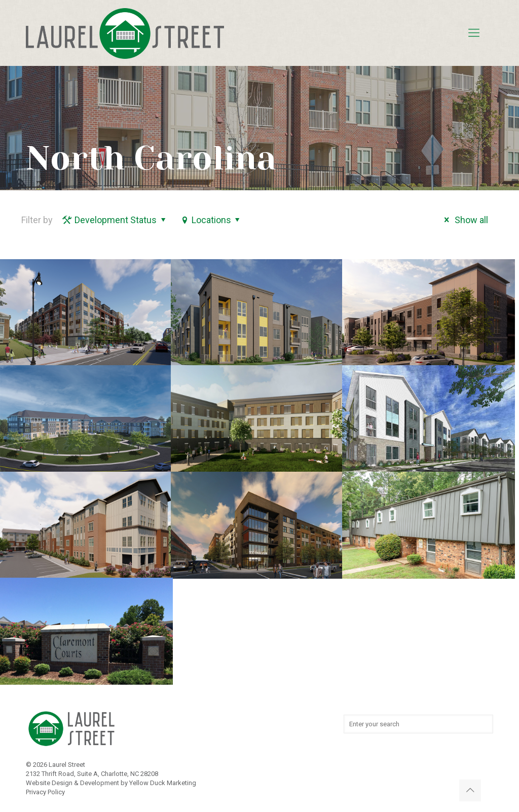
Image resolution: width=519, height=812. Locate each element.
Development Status (115, 220)
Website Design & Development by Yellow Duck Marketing (111, 783)
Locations (211, 220)
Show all (464, 220)
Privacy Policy (45, 792)
